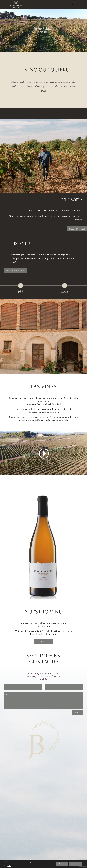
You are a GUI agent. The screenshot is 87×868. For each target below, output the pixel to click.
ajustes (9, 866)
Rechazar (75, 864)
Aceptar (62, 864)
